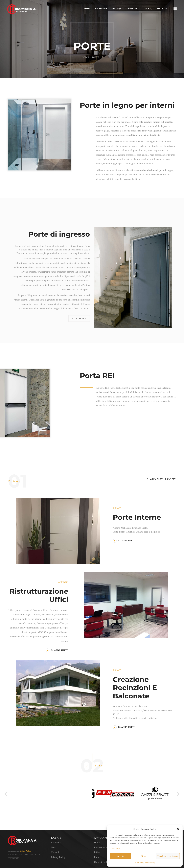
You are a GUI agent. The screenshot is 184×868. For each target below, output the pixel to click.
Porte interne (137, 517)
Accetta (121, 856)
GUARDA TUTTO (124, 541)
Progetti (134, 9)
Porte (97, 857)
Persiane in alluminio (105, 847)
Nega (144, 856)
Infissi (97, 852)
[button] (178, 829)
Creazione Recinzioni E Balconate (135, 688)
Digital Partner (26, 851)
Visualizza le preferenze (168, 856)
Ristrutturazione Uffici (39, 595)
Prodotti (118, 9)
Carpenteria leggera (104, 862)
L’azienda (101, 9)
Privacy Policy (150, 863)
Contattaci (79, 318)
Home (87, 9)
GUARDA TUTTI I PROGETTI (161, 479)
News (148, 9)
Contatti (161, 9)
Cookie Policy (139, 863)
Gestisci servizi (115, 848)
